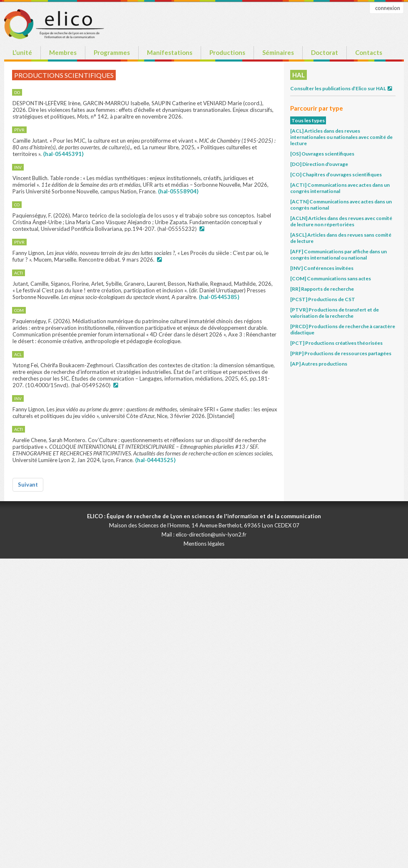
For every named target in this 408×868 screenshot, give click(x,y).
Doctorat (325, 52)
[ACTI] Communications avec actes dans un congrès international (340, 188)
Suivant (28, 485)
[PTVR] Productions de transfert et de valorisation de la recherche (335, 313)
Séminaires (278, 52)
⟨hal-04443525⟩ (155, 460)
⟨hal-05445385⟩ (219, 297)
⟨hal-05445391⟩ (63, 154)
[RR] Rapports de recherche (322, 289)
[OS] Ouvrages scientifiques (322, 154)
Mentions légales (204, 544)
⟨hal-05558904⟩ (178, 191)
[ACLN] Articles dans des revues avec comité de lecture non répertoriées (341, 221)
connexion (388, 8)
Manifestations (170, 52)
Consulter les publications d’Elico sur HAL (342, 88)
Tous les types (308, 120)
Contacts (369, 52)
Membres (63, 52)
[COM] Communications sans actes (331, 278)
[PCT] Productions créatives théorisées (336, 343)
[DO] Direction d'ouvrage (319, 164)
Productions (227, 52)
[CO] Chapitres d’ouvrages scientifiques (336, 174)
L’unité (22, 52)
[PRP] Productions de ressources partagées (341, 353)
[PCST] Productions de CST (323, 299)
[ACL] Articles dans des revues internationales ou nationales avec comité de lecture (341, 137)
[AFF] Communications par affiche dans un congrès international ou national (338, 255)
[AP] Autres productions (319, 364)
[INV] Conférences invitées (322, 268)
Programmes (112, 52)
